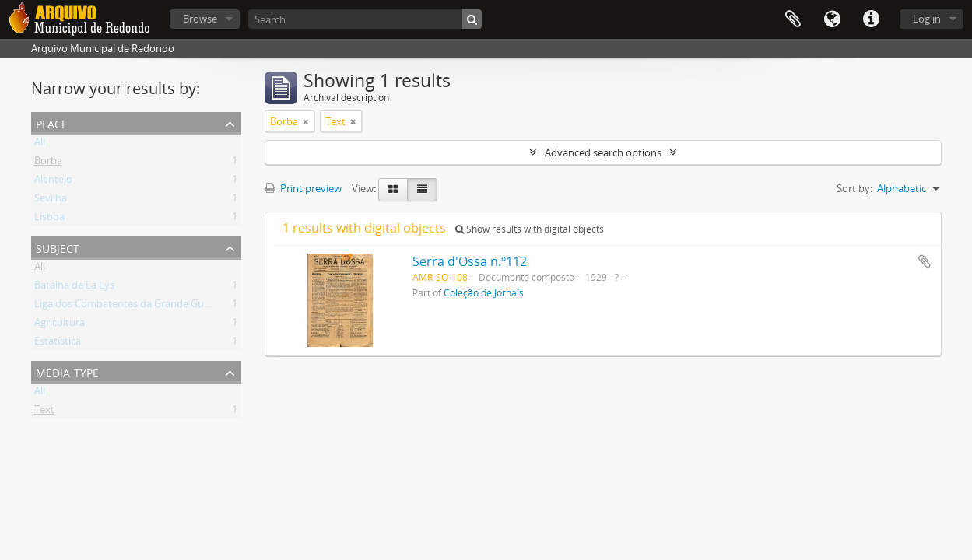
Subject (58, 247)
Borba (48, 163)
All (40, 145)
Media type (67, 371)
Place (52, 122)
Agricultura (60, 325)
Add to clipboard (925, 261)
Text (44, 412)
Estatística (58, 344)
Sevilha (51, 201)
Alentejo (53, 182)
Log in (927, 19)
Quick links (871, 19)
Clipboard (793, 19)
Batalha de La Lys (74, 288)
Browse (200, 19)
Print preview (303, 188)
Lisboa (49, 219)
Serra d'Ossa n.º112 (470, 261)
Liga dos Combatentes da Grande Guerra (128, 306)
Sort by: (854, 188)
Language (832, 19)
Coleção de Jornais (484, 292)
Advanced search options (603, 152)
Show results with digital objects (530, 229)
